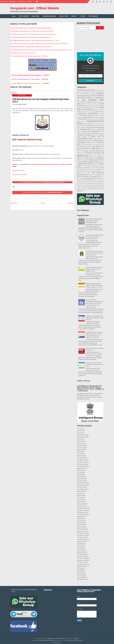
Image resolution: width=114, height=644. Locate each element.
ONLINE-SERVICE (89, 158)
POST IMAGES (93, 16)
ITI (80, 143)
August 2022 (81, 468)
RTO (87, 169)
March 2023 (81, 456)
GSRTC (85, 131)
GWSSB (94, 133)
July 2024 (80, 439)
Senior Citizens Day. (86, 171)
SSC (86, 173)
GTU (101, 131)
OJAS (91, 156)
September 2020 (82, 514)
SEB (78, 171)
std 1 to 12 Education (95, 175)
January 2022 (81, 481)
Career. (87, 112)
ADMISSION (100, 94)
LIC (95, 143)
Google (79, 128)
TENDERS (81, 180)
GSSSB (93, 131)
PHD (100, 160)
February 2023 (81, 458)
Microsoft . (86, 150)
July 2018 (80, 569)
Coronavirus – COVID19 (85, 113)
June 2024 (80, 441)
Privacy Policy (4, 1)
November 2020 (82, 510)
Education (82, 119)
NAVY (99, 154)
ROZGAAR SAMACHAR (84, 168)
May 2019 (80, 548)
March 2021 (81, 502)
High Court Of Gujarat (85, 135)
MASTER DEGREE (83, 148)
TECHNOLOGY (100, 178)
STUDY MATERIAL (83, 176)
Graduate (83, 129)
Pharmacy (92, 160)
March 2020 (81, 527)
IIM (95, 135)
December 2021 (82, 483)
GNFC (101, 126)
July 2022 (80, 470)
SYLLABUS (95, 176)
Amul (92, 98)
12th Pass (88, 90)
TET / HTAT (88, 180)
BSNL (85, 108)
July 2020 (80, 519)
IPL (87, 141)
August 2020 (81, 517)
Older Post (71, 203)
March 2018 (81, 577)
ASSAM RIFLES (94, 104)
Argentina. (100, 102)
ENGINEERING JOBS (49, 16)
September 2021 (82, 489)
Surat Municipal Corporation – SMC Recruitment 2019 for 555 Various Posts (33, 34)
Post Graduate (90, 162)
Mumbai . (79, 152)
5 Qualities (87, 92)
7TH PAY (84, 94)
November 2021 (82, 485)
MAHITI (99, 146)
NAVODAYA (90, 154)
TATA (82, 178)
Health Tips (101, 133)
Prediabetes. (101, 162)
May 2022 (80, 475)
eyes (93, 124)
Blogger (76, 638)
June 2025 (80, 431)
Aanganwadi (92, 94)
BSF (80, 108)
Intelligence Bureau (97, 139)
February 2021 (81, 504)
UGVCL (85, 187)
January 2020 (81, 531)
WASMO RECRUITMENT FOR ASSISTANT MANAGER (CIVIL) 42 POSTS (31, 47)
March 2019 (81, 552)
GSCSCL (93, 130)
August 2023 (81, 450)
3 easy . (97, 90)
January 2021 (81, 506)
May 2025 (80, 433)
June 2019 (80, 546)
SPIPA (79, 173)
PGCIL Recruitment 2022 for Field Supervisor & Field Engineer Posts (31, 37)
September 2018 (82, 565)
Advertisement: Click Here (19, 175)
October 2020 (81, 512)
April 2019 (80, 550)
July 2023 (80, 452)
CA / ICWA (100, 108)
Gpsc (95, 127)
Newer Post (14, 203)
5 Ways (93, 92)
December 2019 (82, 533)
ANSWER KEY (100, 98)
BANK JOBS (36, 16)
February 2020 (81, 529)
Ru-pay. (92, 169)
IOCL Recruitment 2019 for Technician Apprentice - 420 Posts (29, 56)
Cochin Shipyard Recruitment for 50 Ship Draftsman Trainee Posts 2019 (32, 31)
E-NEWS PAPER (100, 117)
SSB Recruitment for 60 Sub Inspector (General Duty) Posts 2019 (41, 100)
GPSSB (102, 128)
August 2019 (81, 542)
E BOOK (94, 117)
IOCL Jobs (80, 141)
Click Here (46, 75)
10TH (79, 90)
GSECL (79, 131)
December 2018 (82, 558)
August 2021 (81, 491)
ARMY (25, 104)
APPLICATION (81, 102)
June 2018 (80, 571)
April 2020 (80, 525)
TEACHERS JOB (90, 178)
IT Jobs (96, 141)
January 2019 (81, 556)
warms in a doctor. (82, 189)
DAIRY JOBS (83, 115)
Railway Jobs (83, 164)
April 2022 (80, 477)
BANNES (86, 106)
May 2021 (80, 498)
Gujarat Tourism (81, 133)
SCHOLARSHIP (99, 169)
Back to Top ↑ (57, 643)
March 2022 (81, 479)
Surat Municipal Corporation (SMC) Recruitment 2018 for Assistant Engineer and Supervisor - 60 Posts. (41, 50)
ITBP (103, 141)
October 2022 (81, 464)
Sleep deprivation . (98, 171)
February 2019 (81, 554)
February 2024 (81, 445)
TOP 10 (95, 180)
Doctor (86, 117)
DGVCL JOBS (94, 115)
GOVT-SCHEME (24, 16)
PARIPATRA (100, 158)
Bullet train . (92, 108)
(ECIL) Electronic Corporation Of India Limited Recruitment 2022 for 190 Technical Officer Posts (39, 44)
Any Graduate (19, 104)
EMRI (83, 121)
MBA (93, 148)
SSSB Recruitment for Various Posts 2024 (23, 53)
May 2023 (80, 454)
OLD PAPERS (98, 156)
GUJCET (88, 133)
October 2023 (81, 448)
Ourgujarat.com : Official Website (35, 8)
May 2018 (80, 573)
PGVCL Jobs (83, 160)
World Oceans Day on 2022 (95, 189)
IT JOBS (82, 16)
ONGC (79, 158)
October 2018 (81, 563)
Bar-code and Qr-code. (94, 106)
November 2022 (82, 462)
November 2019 (82, 535)
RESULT (74, 16)
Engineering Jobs (95, 121)
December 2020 (82, 508)
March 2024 (81, 443)
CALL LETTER (64, 16)
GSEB (99, 130)
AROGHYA (86, 104)
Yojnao (79, 191)
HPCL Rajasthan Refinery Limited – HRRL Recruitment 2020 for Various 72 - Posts (35, 41)
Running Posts (13, 1)
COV (98, 114)
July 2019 (80, 544)
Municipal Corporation (92, 152)
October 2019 (81, 537)
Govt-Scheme (86, 128)
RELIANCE (94, 164)
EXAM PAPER (86, 124)
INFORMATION (82, 139)
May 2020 (80, 523)
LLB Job (101, 143)
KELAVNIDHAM (88, 143)
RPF (96, 168)
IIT (97, 135)
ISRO (91, 141)
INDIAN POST (95, 137)
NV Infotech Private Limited (46, 640)
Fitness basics (99, 124)
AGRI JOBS (83, 96)
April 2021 (80, 500)
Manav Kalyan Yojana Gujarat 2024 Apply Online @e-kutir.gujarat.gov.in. (31, 28)
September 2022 (82, 466)
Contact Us (30, 1)
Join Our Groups (22, 1)
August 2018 (81, 567)
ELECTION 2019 (92, 119)
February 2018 (81, 579)
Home (14, 16)
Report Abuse (83, 381)
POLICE (79, 162)
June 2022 (80, 473)
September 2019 (82, 540)
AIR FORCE (92, 96)
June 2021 (80, 496)
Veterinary (99, 187)
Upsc (91, 187)
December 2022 (82, 460)
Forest (79, 126)
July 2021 (80, 494)
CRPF (103, 114)
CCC (92, 112)
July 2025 (80, 429)
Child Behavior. (99, 112)
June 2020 (80, 521)
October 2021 (81, 487)
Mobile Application (96, 150)
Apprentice (90, 102)
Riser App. (83, 166)
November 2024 (82, 435)
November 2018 (82, 561)
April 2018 (80, 575)
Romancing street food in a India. (95, 166)
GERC (96, 126)
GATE (84, 126)
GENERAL (90, 126)
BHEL (102, 106)
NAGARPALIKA (80, 154)
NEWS (80, 156)
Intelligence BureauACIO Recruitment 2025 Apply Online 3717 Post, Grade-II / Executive (90, 388)
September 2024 (82, 437)
